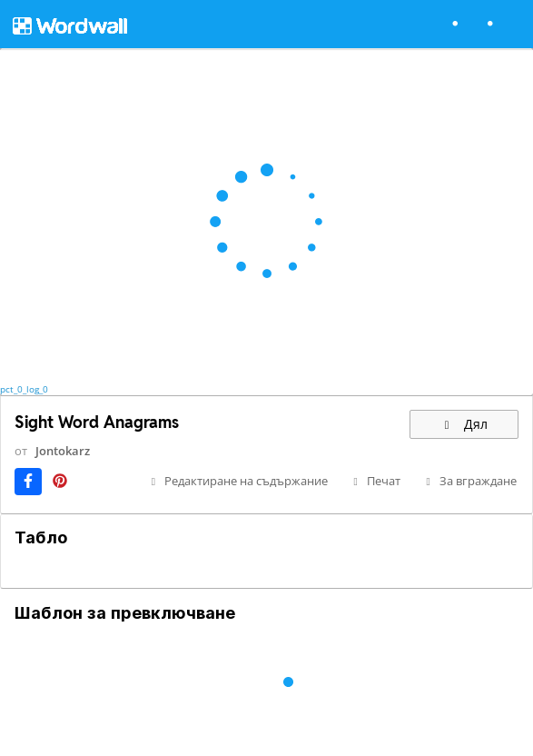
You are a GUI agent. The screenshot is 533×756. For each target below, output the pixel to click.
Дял (464, 424)
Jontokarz (63, 451)
